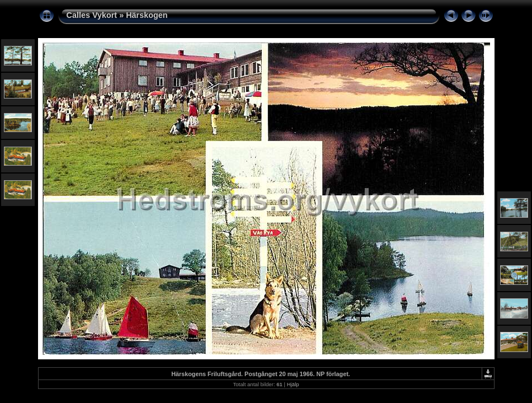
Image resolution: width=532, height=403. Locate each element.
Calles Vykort (92, 15)
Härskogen (147, 15)
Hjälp (293, 384)
